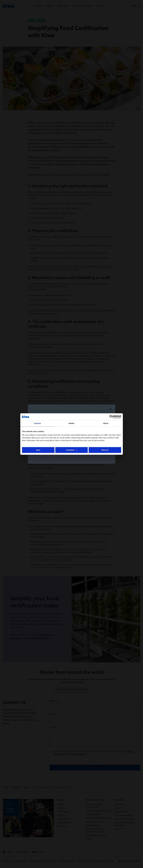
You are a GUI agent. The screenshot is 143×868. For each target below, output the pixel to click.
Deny (38, 450)
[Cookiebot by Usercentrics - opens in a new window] (111, 417)
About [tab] (106, 423)
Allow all (105, 450)
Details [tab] (72, 423)
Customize (72, 450)
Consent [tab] (37, 423)
